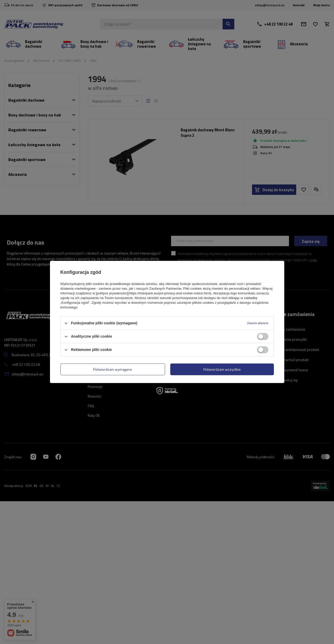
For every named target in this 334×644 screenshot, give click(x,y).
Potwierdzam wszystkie (222, 369)
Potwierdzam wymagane (113, 369)
